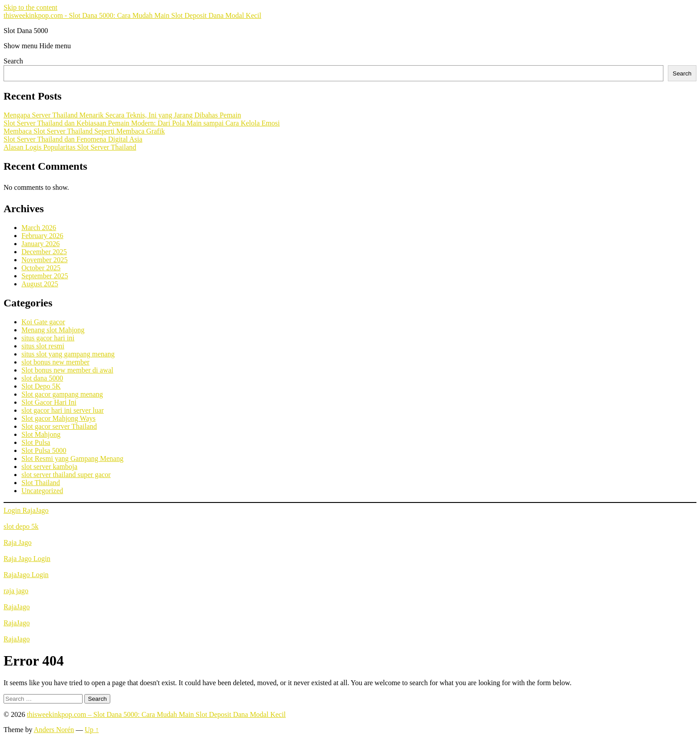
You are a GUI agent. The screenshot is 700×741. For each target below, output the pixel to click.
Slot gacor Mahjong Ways (58, 418)
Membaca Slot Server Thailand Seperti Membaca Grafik (84, 131)
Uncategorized (42, 491)
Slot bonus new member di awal (67, 370)
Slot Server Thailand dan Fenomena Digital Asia (73, 139)
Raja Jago (18, 542)
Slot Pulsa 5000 (44, 450)
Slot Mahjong (41, 434)
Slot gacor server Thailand (59, 426)
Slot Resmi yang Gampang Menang (72, 458)
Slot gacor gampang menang (62, 394)
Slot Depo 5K (41, 386)
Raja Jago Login (27, 559)
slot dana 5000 (42, 378)
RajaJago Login (26, 575)
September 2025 (45, 276)
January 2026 (41, 244)
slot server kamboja (49, 467)
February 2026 (42, 236)
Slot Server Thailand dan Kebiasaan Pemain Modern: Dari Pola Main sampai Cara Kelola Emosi (142, 123)
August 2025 (40, 284)
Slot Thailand (41, 483)
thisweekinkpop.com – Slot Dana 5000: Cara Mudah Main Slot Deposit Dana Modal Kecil (156, 714)
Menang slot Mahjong (53, 330)
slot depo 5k (21, 526)
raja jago (16, 591)
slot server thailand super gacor (66, 475)
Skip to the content (30, 7)
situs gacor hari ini (48, 338)
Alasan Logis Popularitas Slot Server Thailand (70, 147)
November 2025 (45, 260)
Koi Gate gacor (43, 322)
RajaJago (17, 607)
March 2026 (39, 228)
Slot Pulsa (36, 442)
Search (13, 61)
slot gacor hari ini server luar (62, 410)
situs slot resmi (43, 346)
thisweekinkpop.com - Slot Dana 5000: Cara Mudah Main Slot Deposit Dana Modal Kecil (132, 15)
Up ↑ (92, 730)
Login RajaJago (26, 510)
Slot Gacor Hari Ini (49, 402)
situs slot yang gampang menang (68, 354)
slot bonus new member (55, 362)
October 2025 (41, 268)
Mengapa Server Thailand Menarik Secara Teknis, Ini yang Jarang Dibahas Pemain (122, 115)
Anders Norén (54, 730)
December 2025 (44, 252)
